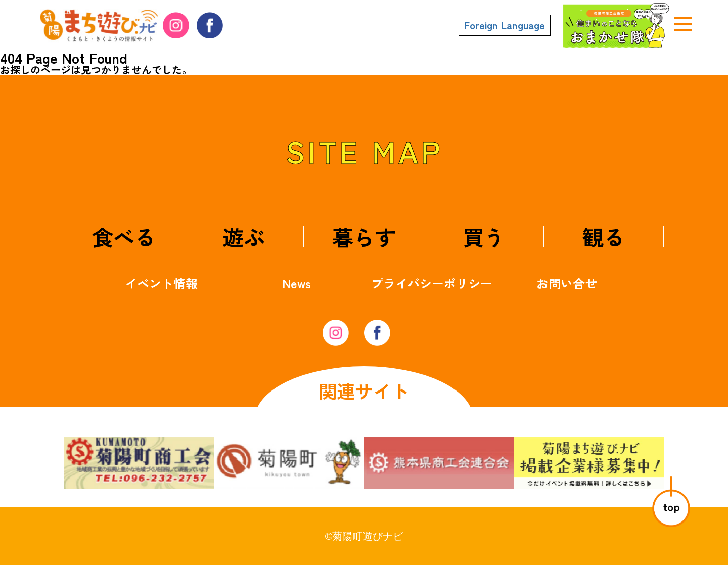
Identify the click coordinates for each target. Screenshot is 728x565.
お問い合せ (567, 283)
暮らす (364, 236)
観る (604, 236)
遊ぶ (244, 236)
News (297, 283)
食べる (124, 236)
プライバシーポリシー (432, 283)
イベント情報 (161, 283)
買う (484, 236)
